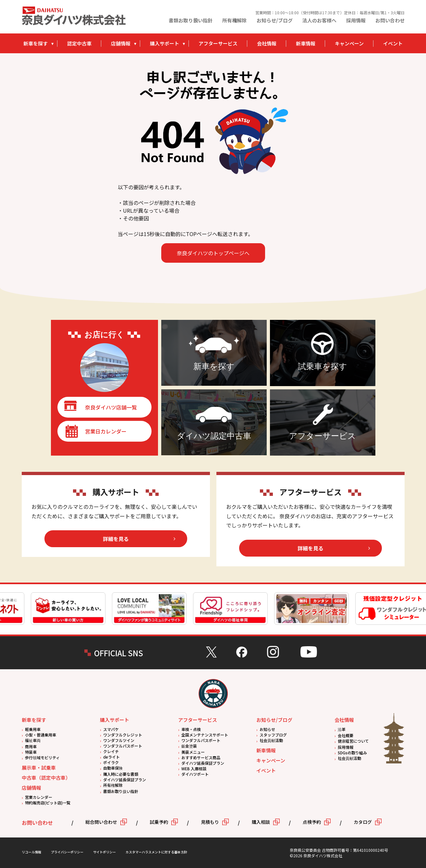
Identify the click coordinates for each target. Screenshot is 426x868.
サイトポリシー (104, 852)
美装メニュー (193, 752)
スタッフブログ (273, 735)
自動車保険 (113, 768)
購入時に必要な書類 (121, 774)
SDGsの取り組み (352, 753)
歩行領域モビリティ (42, 757)
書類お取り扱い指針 (191, 20)
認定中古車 (79, 43)
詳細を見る (116, 539)
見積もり (210, 822)
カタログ (363, 822)
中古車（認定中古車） (46, 778)
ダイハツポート (195, 774)
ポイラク (111, 762)
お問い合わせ (390, 20)
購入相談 (261, 822)
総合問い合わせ (101, 822)
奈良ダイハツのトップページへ (213, 253)
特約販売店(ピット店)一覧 (48, 803)
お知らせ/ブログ (275, 20)
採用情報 (356, 20)
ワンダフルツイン (119, 740)
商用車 (31, 746)
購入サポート (164, 43)
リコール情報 (31, 852)
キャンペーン (349, 43)
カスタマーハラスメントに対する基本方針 (156, 852)
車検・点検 (191, 729)
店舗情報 (121, 43)
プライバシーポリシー (67, 852)
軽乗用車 (33, 729)
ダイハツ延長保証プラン (125, 780)
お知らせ (267, 729)
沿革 (342, 729)
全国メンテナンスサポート (205, 735)
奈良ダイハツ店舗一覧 (111, 407)
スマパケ (111, 729)
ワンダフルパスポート (123, 746)
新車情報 (306, 43)
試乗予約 (159, 822)
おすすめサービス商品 (201, 757)
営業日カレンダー (106, 431)
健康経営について (353, 741)
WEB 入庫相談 (194, 768)
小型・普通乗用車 (41, 735)
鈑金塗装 (189, 746)
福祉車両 (33, 740)
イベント (393, 43)
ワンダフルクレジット (123, 735)
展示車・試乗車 (39, 767)
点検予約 (312, 822)
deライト (111, 757)
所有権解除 (234, 20)
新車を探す (36, 43)
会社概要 (346, 735)
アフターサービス (218, 43)
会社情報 (267, 43)
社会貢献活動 (271, 740)
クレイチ (111, 751)
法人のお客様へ (319, 20)
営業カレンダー (39, 797)
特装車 (31, 752)
